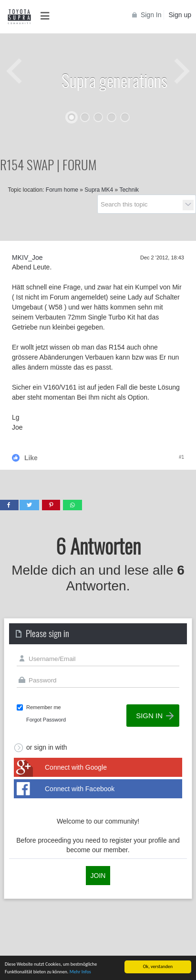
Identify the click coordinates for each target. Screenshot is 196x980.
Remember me (44, 707)
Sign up (180, 15)
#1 (181, 457)
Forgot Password (46, 720)
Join (98, 876)
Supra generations (114, 80)
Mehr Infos (80, 973)
